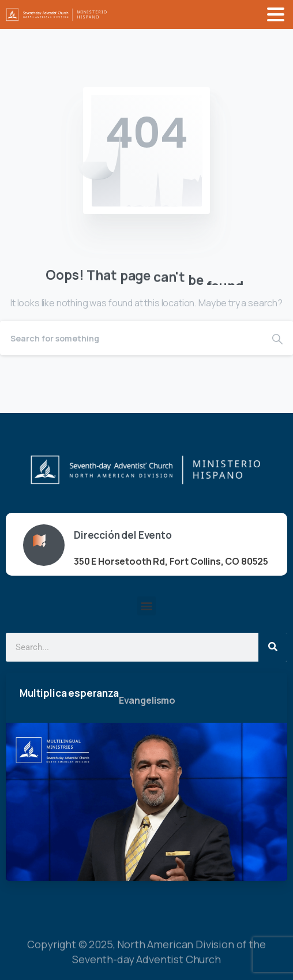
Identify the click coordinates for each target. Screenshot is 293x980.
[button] (147, 606)
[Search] (131, 338)
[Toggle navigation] (276, 14)
